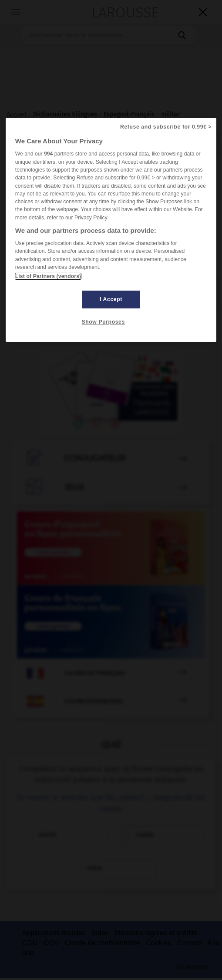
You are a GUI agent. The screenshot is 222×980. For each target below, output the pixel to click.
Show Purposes (103, 322)
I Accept (111, 299)
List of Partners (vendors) (48, 276)
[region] (111, 230)
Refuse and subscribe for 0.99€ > (166, 127)
